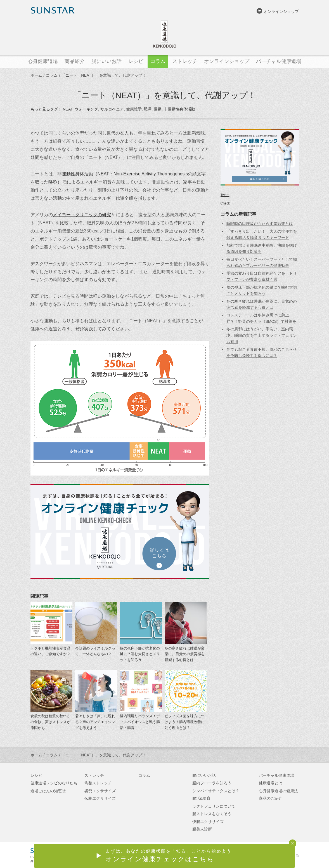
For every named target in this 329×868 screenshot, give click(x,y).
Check (225, 203)
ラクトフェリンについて (214, 806)
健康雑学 (134, 109)
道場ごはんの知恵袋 (48, 791)
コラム (52, 75)
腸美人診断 (202, 829)
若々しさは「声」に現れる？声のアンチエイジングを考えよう (95, 722)
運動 (158, 109)
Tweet (225, 195)
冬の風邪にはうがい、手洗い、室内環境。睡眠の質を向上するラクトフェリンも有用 (262, 335)
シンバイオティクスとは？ (216, 791)
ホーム (36, 75)
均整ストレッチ (98, 783)
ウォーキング (86, 109)
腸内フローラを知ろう (212, 783)
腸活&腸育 (201, 798)
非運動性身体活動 (179, 109)
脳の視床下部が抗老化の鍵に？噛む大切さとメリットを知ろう (140, 654)
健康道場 (165, 34)
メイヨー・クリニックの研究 (82, 215)
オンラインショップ (281, 11)
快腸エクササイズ (208, 822)
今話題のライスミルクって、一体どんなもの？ (95, 651)
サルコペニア (112, 109)
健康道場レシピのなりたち (54, 783)
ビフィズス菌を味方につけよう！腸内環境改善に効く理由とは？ (185, 722)
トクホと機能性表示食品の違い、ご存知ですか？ (50, 651)
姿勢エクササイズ (100, 791)
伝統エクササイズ (100, 798)
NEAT (68, 109)
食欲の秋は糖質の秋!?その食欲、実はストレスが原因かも (50, 722)
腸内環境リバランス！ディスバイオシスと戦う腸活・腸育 (140, 722)
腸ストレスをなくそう (212, 814)
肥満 (148, 109)
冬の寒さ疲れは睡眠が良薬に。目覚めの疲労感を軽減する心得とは (185, 654)
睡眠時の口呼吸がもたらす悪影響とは (260, 224)
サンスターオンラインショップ (271, 856)
